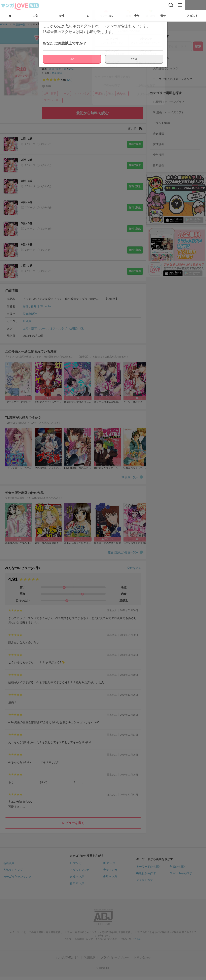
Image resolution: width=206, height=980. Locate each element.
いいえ (134, 59)
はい (72, 59)
